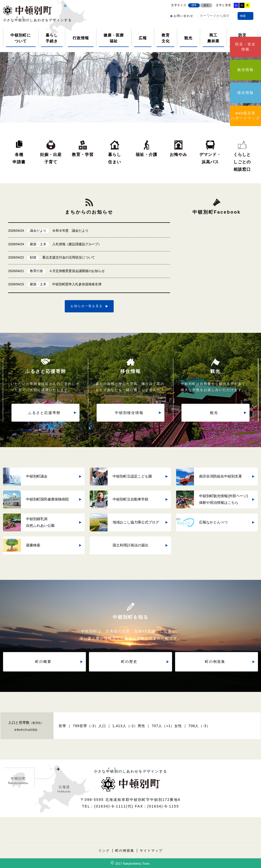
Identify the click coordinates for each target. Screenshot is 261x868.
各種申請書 (19, 158)
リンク (104, 851)
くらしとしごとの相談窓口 (242, 162)
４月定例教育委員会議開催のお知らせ (56, 271)
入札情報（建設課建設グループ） (55, 244)
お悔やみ (178, 154)
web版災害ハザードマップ (245, 116)
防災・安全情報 (245, 47)
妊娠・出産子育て (51, 158)
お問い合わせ (184, 16)
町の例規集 (125, 851)
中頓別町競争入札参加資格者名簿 (55, 284)
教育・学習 (83, 154)
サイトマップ (151, 851)
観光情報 (245, 70)
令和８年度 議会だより (48, 231)
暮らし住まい (115, 158)
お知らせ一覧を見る (87, 306)
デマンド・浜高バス (210, 158)
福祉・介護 (146, 154)
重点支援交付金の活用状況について (51, 258)
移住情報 (245, 93)
